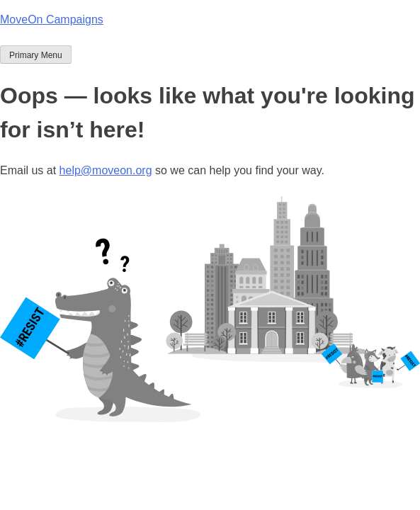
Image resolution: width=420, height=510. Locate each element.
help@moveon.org (106, 170)
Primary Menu (36, 55)
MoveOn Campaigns (52, 19)
